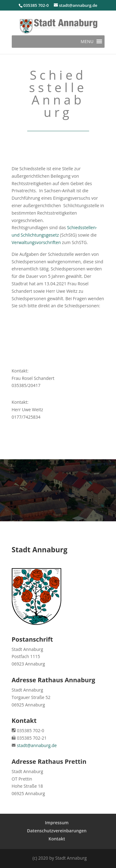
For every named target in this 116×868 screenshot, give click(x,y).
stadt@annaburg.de (37, 745)
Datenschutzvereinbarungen (57, 831)
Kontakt (57, 839)
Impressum (57, 823)
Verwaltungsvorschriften (36, 242)
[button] (87, 42)
